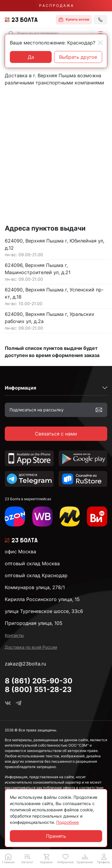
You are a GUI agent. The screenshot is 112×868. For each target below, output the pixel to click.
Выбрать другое (78, 57)
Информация (20, 388)
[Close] (100, 43)
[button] (100, 33)
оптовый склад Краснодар (36, 575)
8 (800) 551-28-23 (38, 689)
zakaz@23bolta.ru (25, 664)
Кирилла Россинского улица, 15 (42, 599)
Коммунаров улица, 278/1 (35, 587)
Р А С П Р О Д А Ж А (56, 6)
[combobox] (48, 33)
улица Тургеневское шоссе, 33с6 (44, 611)
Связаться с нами (56, 434)
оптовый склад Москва (32, 563)
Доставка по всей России (31, 647)
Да (31, 57)
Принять (56, 836)
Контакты (14, 635)
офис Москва (20, 552)
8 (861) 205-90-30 (39, 681)
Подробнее (67, 822)
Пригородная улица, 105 (34, 623)
